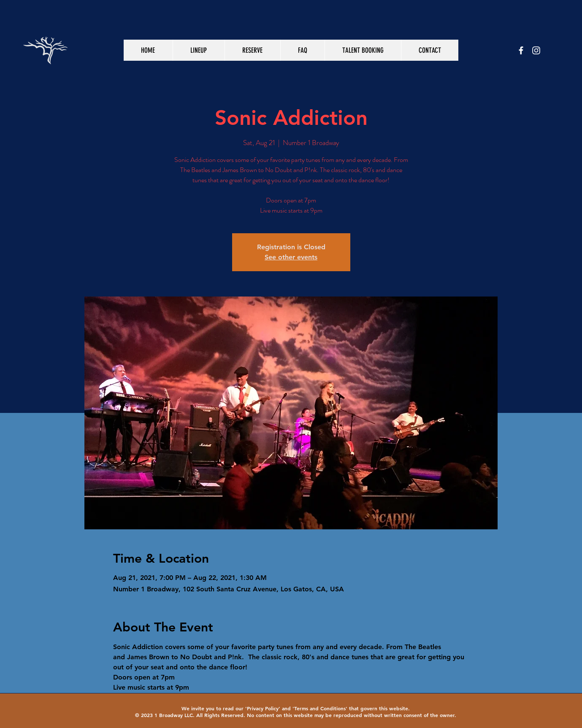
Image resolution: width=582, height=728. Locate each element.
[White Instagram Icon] (536, 50)
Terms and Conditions (320, 708)
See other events (291, 257)
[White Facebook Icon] (521, 50)
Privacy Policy (263, 708)
